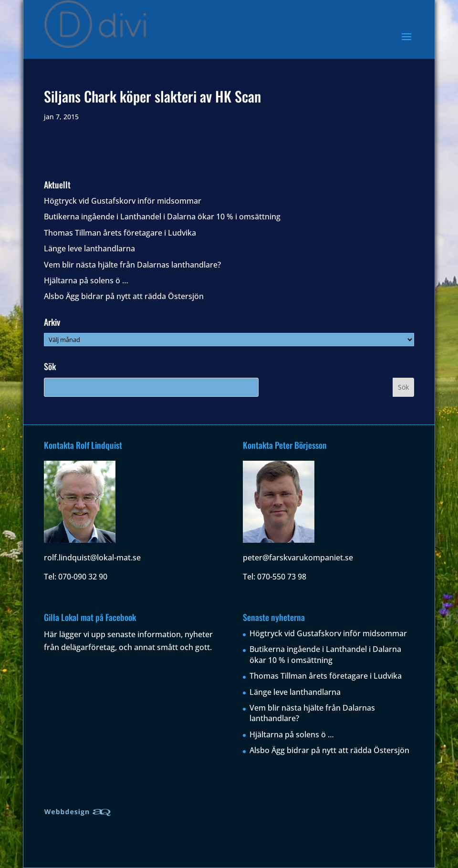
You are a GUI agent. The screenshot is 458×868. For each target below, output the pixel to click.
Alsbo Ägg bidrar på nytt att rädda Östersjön (124, 296)
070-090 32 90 (83, 577)
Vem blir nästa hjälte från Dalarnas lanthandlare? (132, 265)
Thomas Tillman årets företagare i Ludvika (120, 233)
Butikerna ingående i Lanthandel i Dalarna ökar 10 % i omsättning (162, 217)
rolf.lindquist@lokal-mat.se (92, 558)
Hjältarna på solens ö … (86, 280)
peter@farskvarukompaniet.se (298, 558)
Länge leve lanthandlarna (89, 248)
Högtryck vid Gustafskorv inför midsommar (123, 201)
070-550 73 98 (282, 577)
